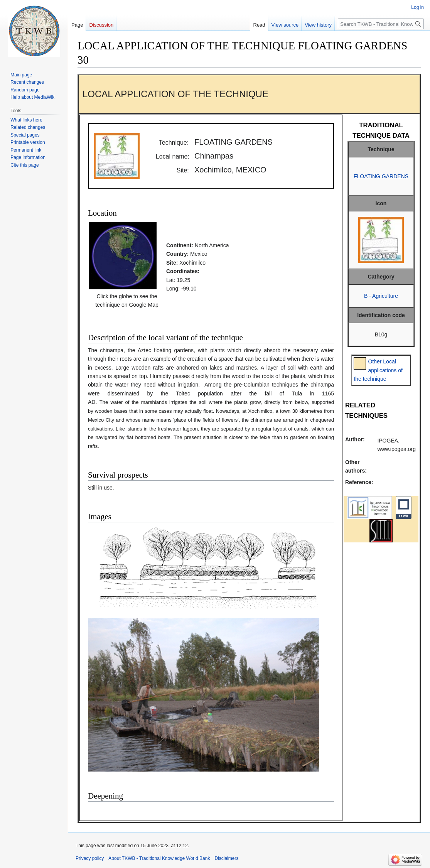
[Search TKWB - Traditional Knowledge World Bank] (381, 24)
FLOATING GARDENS (381, 176)
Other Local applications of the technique (378, 370)
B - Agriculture (381, 296)
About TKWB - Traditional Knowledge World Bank (159, 858)
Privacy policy (90, 858)
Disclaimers (226, 858)
